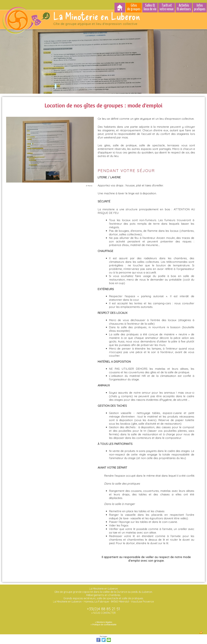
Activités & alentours (184, 7)
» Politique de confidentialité (103, 623)
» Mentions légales (104, 620)
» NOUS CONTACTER (103, 611)
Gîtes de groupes (134, 7)
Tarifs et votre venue (167, 7)
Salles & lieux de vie (150, 7)
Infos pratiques (200, 7)
